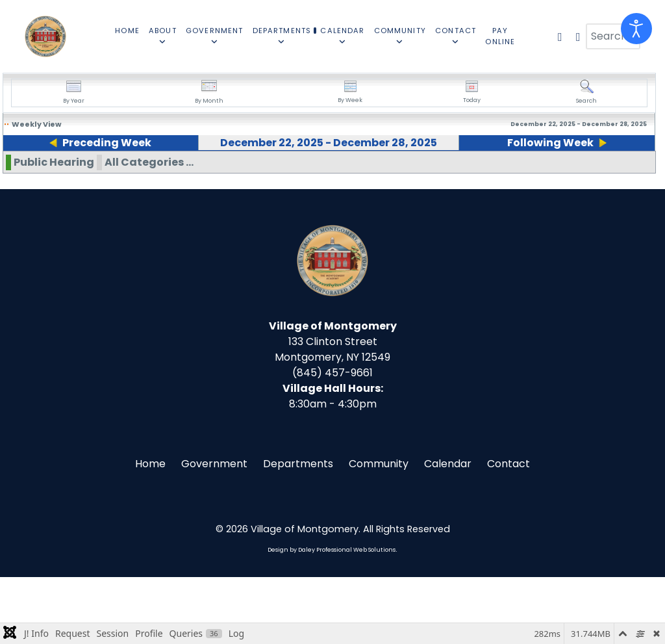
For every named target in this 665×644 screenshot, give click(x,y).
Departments (298, 531)
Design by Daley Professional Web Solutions (332, 617)
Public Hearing (54, 229)
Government (214, 531)
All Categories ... (149, 229)
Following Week (554, 143)
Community (379, 531)
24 (195, 173)
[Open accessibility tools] (636, 29)
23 (102, 173)
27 (475, 173)
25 (289, 173)
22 (8, 173)
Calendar (448, 531)
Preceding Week (102, 143)
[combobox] (613, 36)
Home (150, 531)
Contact (508, 531)
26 (382, 173)
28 (568, 173)
